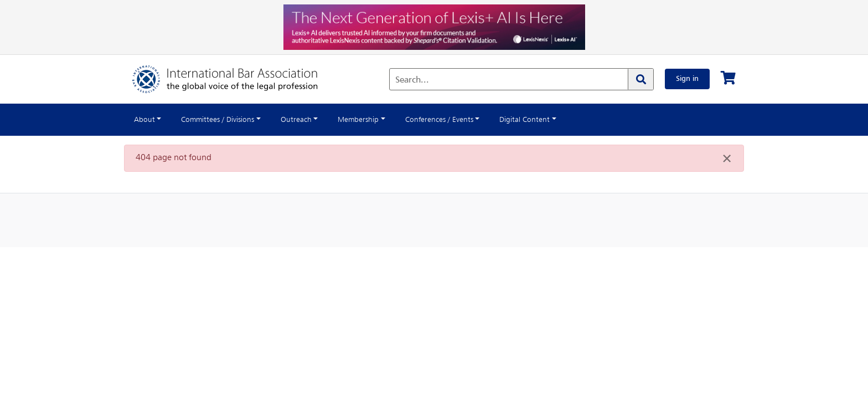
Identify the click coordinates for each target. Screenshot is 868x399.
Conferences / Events (467, 120)
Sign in (685, 79)
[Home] (236, 79)
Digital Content (560, 120)
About (146, 120)
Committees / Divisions (226, 120)
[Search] (637, 79)
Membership (379, 120)
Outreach (312, 120)
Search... (408, 80)
